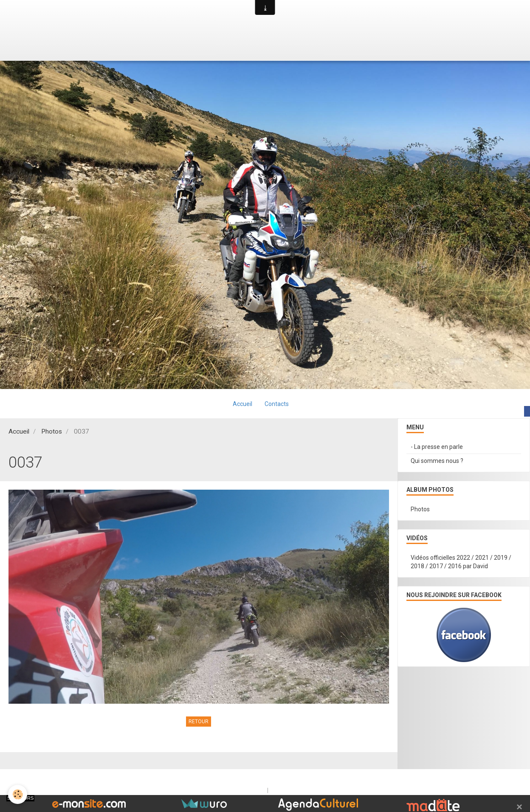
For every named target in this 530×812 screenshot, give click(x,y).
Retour (199, 722)
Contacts (277, 404)
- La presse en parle (437, 447)
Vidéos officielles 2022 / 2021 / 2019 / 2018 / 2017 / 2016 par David (461, 562)
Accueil (242, 404)
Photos (52, 432)
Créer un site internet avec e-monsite (211, 791)
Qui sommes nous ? (437, 461)
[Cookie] (18, 794)
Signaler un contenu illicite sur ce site (320, 791)
